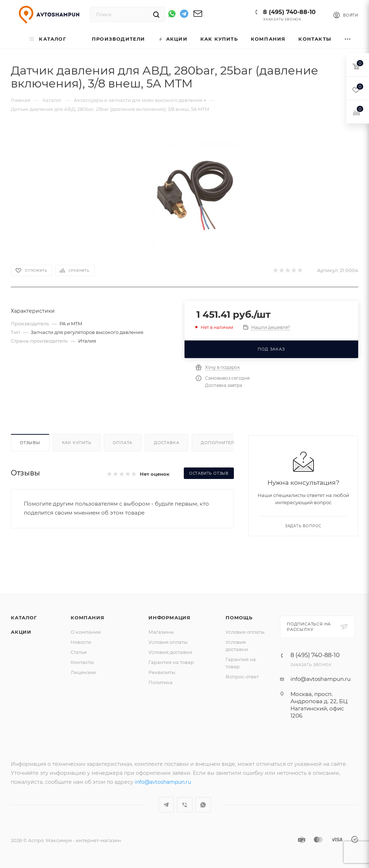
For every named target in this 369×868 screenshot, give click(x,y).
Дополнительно (223, 443)
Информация (170, 618)
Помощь (239, 618)
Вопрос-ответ (242, 677)
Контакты (82, 662)
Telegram (166, 805)
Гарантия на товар (171, 662)
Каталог (24, 618)
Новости (81, 642)
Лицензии (83, 672)
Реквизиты (162, 672)
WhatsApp (203, 805)
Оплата (123, 443)
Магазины (161, 632)
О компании (86, 632)
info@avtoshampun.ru (321, 679)
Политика (161, 682)
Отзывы (30, 443)
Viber (185, 805)
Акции (21, 632)
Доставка (166, 443)
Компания (87, 618)
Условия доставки (170, 652)
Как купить (77, 443)
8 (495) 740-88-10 (289, 12)
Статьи (79, 652)
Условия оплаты (168, 642)
